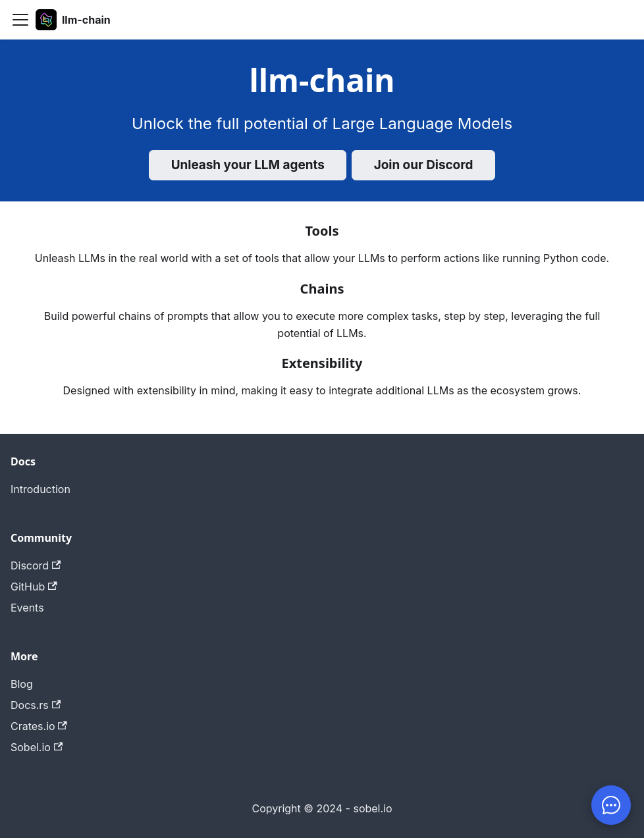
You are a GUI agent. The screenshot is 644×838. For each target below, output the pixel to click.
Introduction (40, 489)
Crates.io (39, 726)
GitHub (34, 587)
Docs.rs (36, 705)
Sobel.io (37, 747)
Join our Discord (424, 165)
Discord (36, 565)
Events (27, 608)
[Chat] (611, 805)
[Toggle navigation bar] (20, 20)
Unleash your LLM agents (248, 165)
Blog (22, 684)
